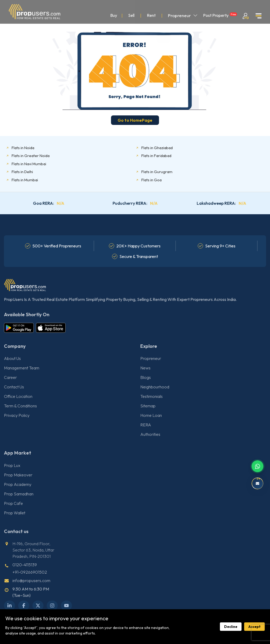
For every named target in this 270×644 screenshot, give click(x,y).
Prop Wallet (15, 513)
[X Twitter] (38, 606)
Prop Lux (12, 465)
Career (10, 377)
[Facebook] (24, 606)
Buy (114, 15)
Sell (131, 15)
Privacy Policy (17, 415)
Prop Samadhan (19, 494)
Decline (231, 627)
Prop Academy (18, 484)
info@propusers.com (31, 580)
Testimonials (151, 396)
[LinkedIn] (9, 606)
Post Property (220, 15)
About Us (12, 358)
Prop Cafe (13, 503)
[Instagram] (52, 606)
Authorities (150, 434)
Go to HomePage (135, 120)
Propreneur (183, 15)
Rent (151, 15)
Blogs (146, 377)
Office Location (18, 396)
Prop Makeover (18, 475)
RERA (146, 425)
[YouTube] (66, 606)
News (145, 368)
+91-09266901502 (30, 572)
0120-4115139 (25, 565)
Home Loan (151, 415)
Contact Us (14, 387)
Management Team (22, 368)
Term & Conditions (20, 406)
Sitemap (148, 406)
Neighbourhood (155, 387)
